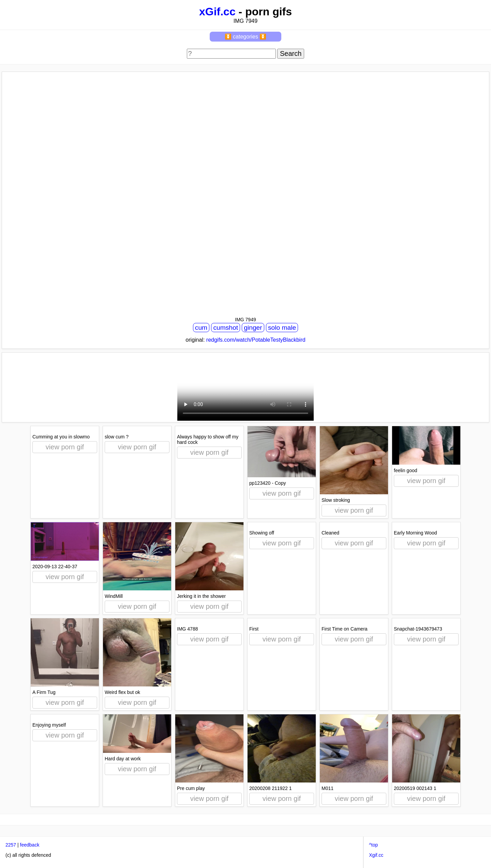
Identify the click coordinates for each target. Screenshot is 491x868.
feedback (30, 845)
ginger (253, 328)
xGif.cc (217, 12)
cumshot (226, 328)
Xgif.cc (376, 855)
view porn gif (65, 447)
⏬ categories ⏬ (246, 37)
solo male (282, 328)
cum (201, 328)
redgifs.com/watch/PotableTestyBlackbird (256, 340)
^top (373, 845)
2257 (11, 845)
